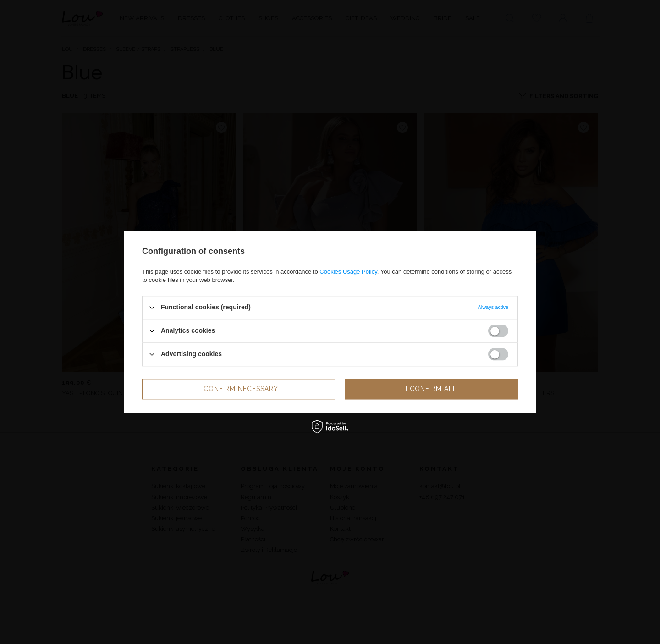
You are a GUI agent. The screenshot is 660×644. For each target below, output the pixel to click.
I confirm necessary (239, 389)
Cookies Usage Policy (348, 272)
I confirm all (431, 389)
